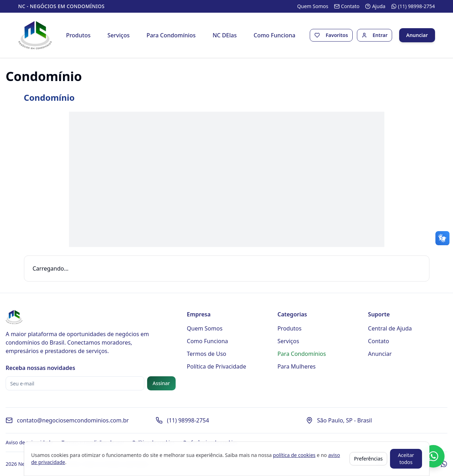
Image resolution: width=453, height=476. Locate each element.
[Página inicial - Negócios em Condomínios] (35, 35)
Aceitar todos (406, 459)
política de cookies (294, 455)
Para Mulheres (297, 366)
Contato (379, 341)
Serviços (118, 35)
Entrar (380, 35)
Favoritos (337, 35)
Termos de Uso (207, 354)
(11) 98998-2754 (188, 420)
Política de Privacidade (216, 366)
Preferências (369, 459)
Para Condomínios (171, 35)
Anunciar (417, 35)
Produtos (78, 35)
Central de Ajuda (390, 328)
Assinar (161, 383)
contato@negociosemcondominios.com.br (73, 420)
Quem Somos (205, 328)
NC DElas (225, 35)
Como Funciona (275, 35)
